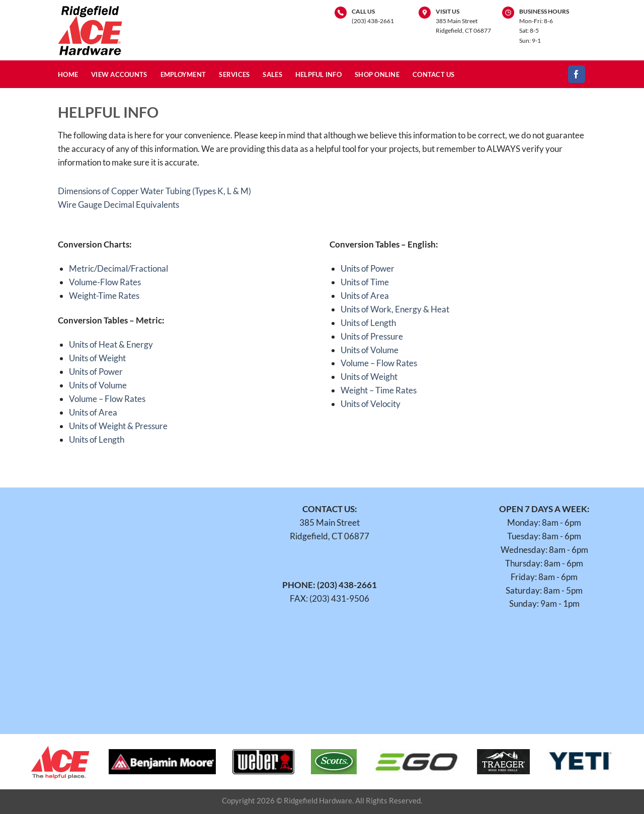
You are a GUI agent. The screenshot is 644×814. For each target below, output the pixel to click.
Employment (183, 74)
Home (68, 74)
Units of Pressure (372, 336)
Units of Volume (98, 385)
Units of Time (365, 282)
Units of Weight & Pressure (118, 426)
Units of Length (97, 439)
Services (234, 74)
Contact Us (434, 74)
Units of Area (93, 412)
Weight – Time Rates (379, 390)
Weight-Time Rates (104, 296)
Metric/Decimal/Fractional (118, 268)
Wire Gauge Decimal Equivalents (118, 205)
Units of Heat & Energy (111, 344)
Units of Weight (97, 358)
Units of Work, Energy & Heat (395, 309)
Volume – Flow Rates (107, 399)
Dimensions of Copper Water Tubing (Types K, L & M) (154, 191)
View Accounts (119, 74)
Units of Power (96, 372)
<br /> (115, 603)
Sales (272, 74)
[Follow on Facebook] (577, 74)
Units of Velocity (371, 404)
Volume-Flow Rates (105, 282)
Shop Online (377, 74)
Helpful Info (318, 74)
